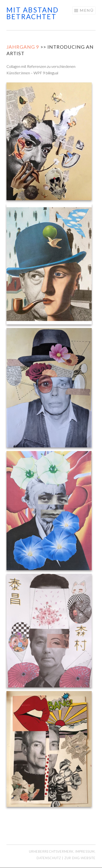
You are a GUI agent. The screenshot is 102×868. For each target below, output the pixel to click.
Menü (87, 10)
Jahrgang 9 (23, 47)
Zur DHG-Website (80, 858)
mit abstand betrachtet (33, 13)
